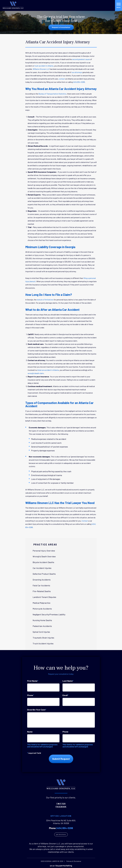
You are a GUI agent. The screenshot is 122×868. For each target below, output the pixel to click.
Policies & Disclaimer (74, 862)
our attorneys (77, 72)
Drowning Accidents (42, 580)
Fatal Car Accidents (42, 585)
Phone (31, 695)
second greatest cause (81, 59)
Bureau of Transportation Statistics (52, 94)
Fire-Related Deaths (42, 591)
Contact (85, 521)
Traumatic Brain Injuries (44, 638)
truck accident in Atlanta (44, 66)
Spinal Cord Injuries (42, 632)
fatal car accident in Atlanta (48, 370)
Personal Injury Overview (45, 551)
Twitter (61, 803)
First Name (33, 681)
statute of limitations (45, 300)
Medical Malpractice (42, 603)
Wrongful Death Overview (45, 556)
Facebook (61, 806)
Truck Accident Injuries (44, 643)
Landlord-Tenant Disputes (45, 597)
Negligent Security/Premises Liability (50, 614)
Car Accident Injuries (43, 568)
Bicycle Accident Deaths (44, 562)
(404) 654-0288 (79, 82)
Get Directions (61, 835)
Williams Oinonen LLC (41, 69)
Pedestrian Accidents (43, 626)
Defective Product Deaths (45, 574)
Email (65, 695)
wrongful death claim (36, 373)
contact (62, 79)
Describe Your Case (37, 710)
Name (30, 732)
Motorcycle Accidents (43, 609)
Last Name (68, 681)
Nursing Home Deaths (43, 620)
